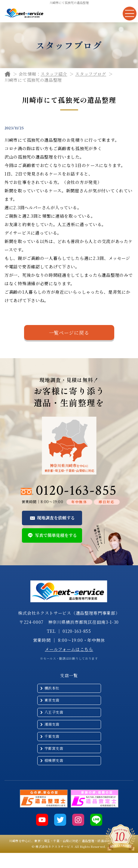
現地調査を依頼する (56, 518)
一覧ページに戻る (69, 333)
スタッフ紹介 (54, 74)
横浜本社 (52, 688)
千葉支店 (52, 736)
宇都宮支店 (54, 748)
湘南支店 (52, 724)
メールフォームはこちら (69, 649)
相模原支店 (54, 760)
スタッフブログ (91, 74)
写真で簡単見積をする (56, 535)
